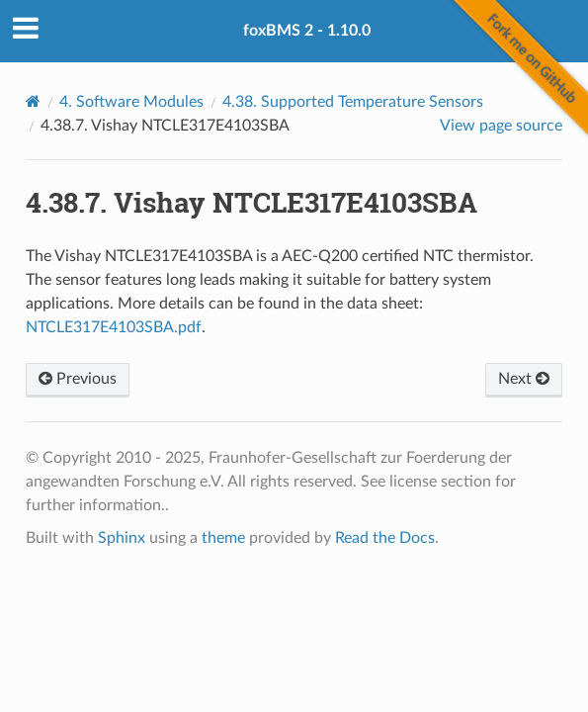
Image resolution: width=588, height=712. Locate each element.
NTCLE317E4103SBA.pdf (114, 327)
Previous (78, 379)
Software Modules (131, 102)
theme (223, 538)
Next (524, 379)
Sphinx (122, 538)
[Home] (33, 101)
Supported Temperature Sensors (353, 102)
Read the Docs (385, 538)
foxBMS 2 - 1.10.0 (307, 31)
